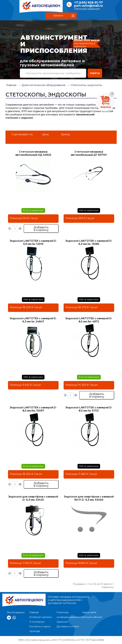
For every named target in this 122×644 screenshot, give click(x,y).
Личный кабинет (87, 9)
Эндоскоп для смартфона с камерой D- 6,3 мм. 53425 (33, 498)
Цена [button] (45, 134)
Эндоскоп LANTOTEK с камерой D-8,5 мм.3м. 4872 (89, 320)
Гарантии (62, 622)
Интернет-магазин (41, 617)
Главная (11, 85)
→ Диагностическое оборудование (42, 85)
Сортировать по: (22, 134)
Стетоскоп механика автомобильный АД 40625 (33, 153)
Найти (95, 73)
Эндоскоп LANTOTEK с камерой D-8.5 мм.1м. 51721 (89, 409)
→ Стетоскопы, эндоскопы (85, 85)
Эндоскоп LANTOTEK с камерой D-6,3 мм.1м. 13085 (89, 242)
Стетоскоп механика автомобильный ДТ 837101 (89, 153)
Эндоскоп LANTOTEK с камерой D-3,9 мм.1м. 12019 (33, 242)
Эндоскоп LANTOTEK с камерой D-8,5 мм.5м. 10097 (33, 409)
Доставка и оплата (68, 626)
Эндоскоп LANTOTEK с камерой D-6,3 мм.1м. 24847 (33, 320)
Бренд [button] (65, 134)
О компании (37, 622)
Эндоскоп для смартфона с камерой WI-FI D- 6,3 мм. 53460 (89, 498)
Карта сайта (89, 612)
